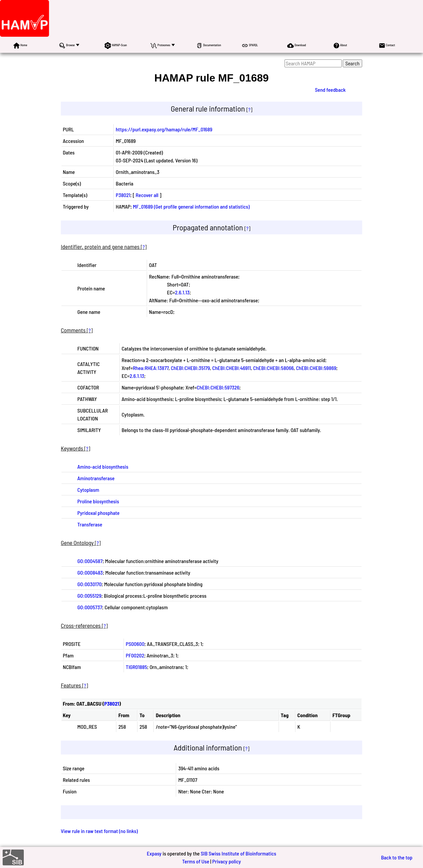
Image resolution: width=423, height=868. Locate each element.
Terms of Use (196, 861)
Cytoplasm (88, 490)
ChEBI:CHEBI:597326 (218, 387)
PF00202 (135, 655)
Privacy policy (227, 861)
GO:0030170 (90, 584)
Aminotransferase (96, 478)
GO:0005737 (90, 607)
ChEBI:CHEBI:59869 (316, 368)
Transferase (90, 524)
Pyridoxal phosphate (98, 513)
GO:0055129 (89, 596)
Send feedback (330, 90)
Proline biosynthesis (98, 501)
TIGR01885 (137, 667)
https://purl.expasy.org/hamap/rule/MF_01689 (164, 129)
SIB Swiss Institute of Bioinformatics (238, 853)
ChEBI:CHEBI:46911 (231, 368)
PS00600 (135, 644)
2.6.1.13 (182, 292)
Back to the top (397, 857)
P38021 (123, 195)
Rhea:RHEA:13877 (151, 368)
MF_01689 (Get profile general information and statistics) (191, 206)
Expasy (154, 853)
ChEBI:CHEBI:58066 (273, 368)
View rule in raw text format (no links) (99, 831)
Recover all (147, 195)
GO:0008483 (90, 572)
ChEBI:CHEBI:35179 (190, 368)
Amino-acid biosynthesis (103, 467)
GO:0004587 (90, 561)
